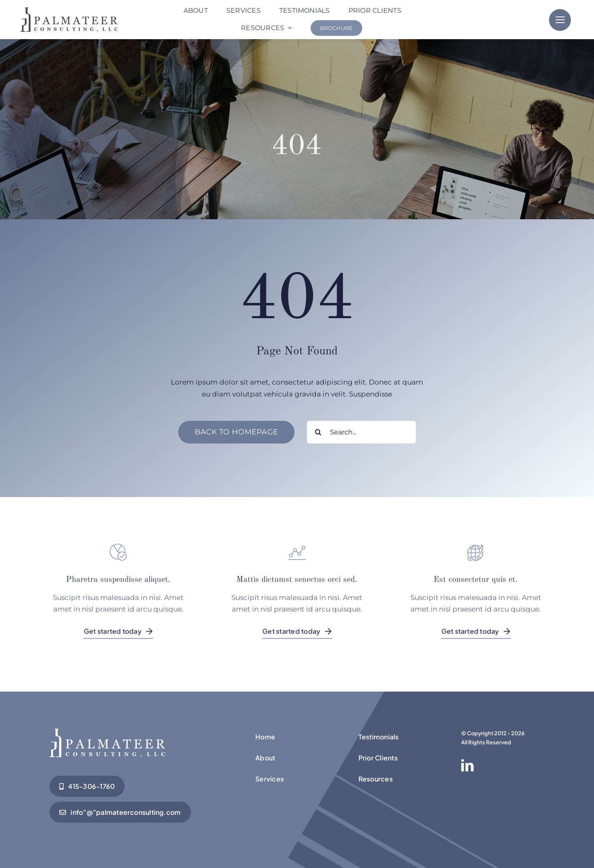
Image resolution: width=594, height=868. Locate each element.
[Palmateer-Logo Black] (69, 11)
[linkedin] (467, 765)
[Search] (318, 432)
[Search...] (361, 432)
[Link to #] (560, 20)
